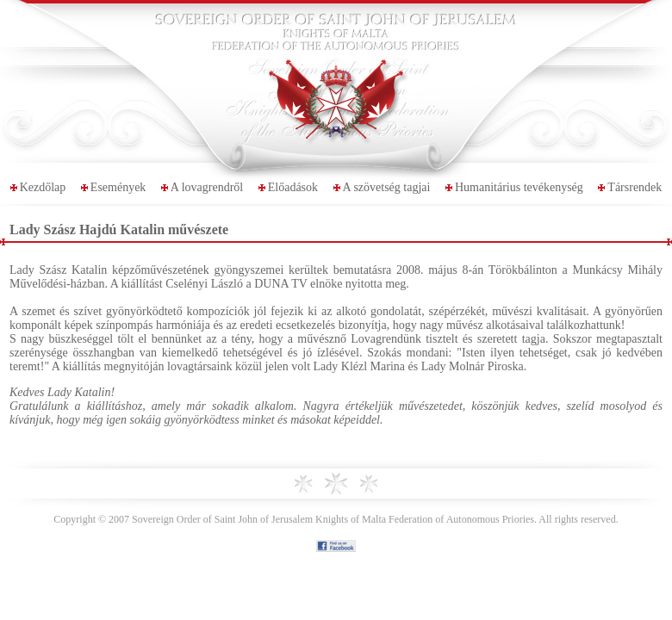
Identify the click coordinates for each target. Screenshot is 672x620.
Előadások (293, 187)
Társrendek (635, 187)
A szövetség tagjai (387, 187)
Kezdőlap (43, 187)
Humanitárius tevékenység (519, 187)
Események (118, 187)
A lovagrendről (207, 187)
